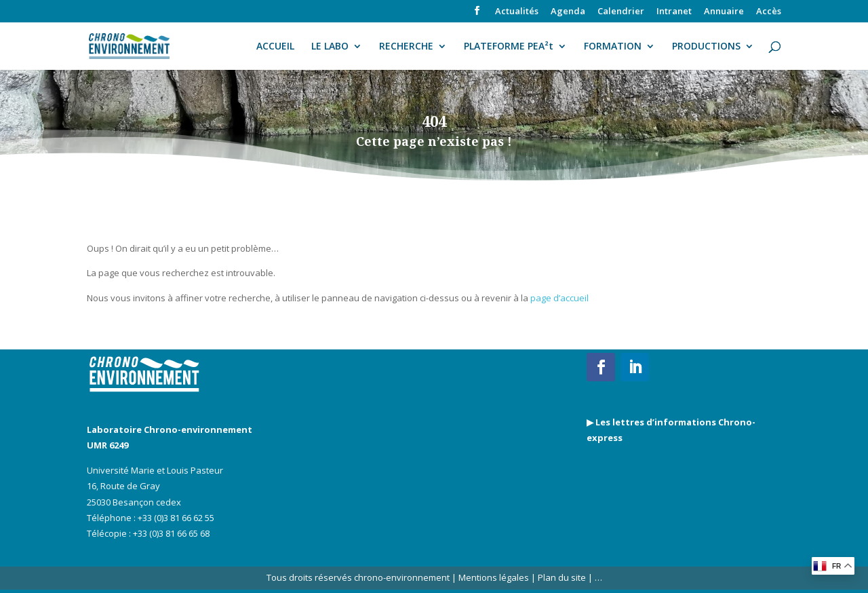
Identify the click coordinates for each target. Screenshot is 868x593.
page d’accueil (559, 298)
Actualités (517, 12)
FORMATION (613, 47)
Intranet (674, 12)
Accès (769, 12)
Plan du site (561, 577)
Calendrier (621, 12)
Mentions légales (494, 577)
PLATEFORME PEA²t (509, 47)
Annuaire (724, 12)
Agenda (568, 12)
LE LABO (330, 47)
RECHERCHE (406, 47)
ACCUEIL (275, 47)
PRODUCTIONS (706, 47)
